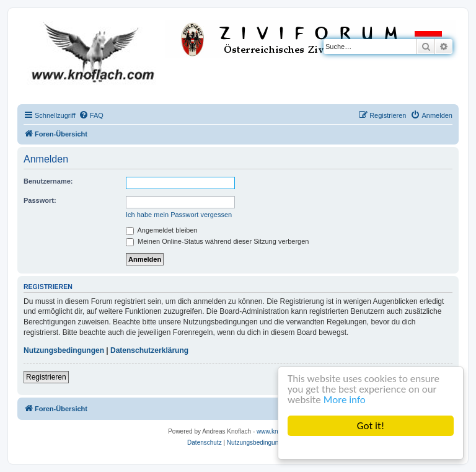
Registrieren (46, 377)
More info (345, 400)
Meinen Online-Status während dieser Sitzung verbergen (217, 241)
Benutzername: (48, 181)
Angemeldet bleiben (162, 230)
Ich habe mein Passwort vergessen (179, 215)
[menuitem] (91, 115)
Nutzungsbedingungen (64, 350)
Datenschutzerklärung (149, 350)
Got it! (371, 426)
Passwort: (40, 200)
